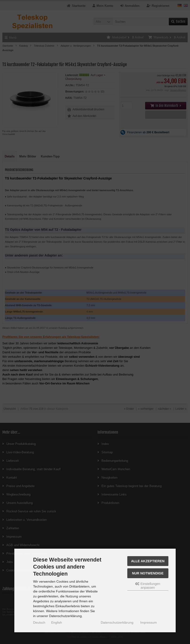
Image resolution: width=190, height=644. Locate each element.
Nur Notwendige (148, 573)
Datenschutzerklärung (117, 622)
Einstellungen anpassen (148, 586)
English (57, 622)
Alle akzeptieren (148, 561)
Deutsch (39, 622)
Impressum (149, 622)
